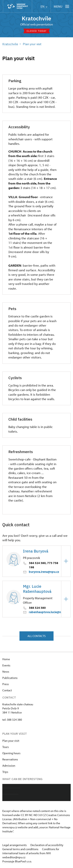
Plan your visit (11, 741)
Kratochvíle (36, 18)
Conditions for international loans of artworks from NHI (31, 851)
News (6, 672)
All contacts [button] (36, 636)
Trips (5, 772)
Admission (9, 766)
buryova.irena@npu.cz (44, 572)
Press (6, 684)
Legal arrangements (15, 845)
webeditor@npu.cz (14, 857)
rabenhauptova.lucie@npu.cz (49, 612)
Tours (6, 747)
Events (6, 665)
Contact (7, 690)
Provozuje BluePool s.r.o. (17, 861)
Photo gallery (10, 792)
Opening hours (11, 753)
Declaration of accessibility (47, 845)
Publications (10, 678)
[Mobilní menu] (62, 6)
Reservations (10, 759)
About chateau (11, 786)
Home (6, 659)
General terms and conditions (21, 849)
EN (44, 7)
